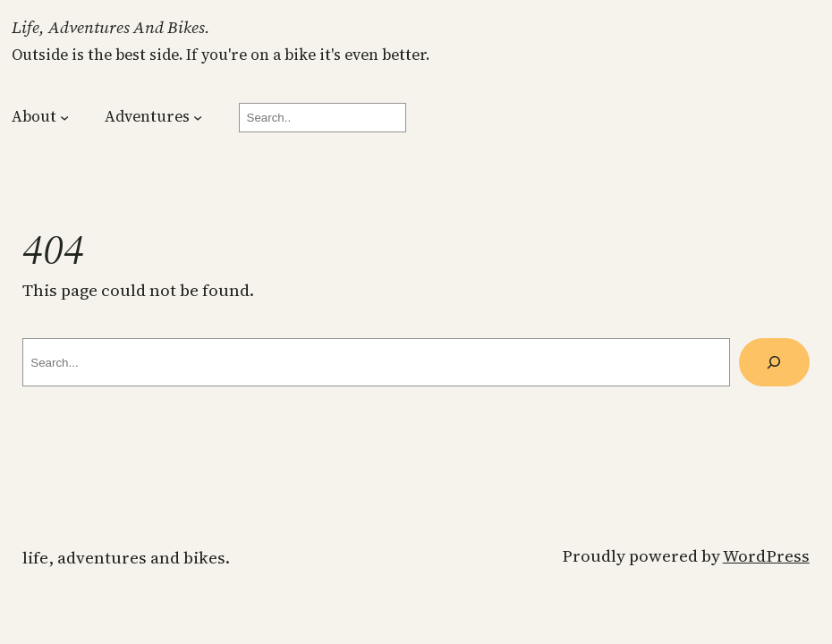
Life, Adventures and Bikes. (111, 27)
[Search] (774, 362)
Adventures (147, 116)
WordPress (766, 555)
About (34, 116)
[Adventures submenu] (198, 117)
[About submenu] (64, 117)
